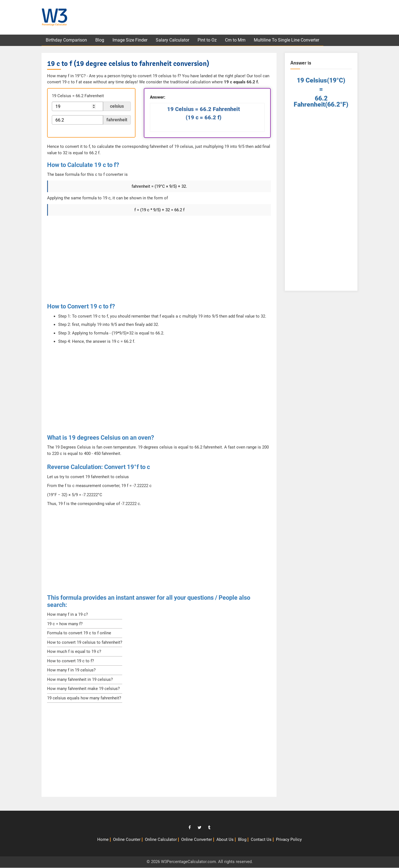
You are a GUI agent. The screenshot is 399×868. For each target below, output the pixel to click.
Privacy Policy (289, 840)
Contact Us (261, 840)
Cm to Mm (238, 40)
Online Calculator (161, 840)
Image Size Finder (131, 40)
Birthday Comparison (67, 40)
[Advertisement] (261, 18)
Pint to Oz (210, 40)
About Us (225, 840)
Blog (101, 40)
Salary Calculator (174, 40)
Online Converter (197, 840)
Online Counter (127, 840)
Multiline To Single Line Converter (290, 40)
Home (103, 840)
